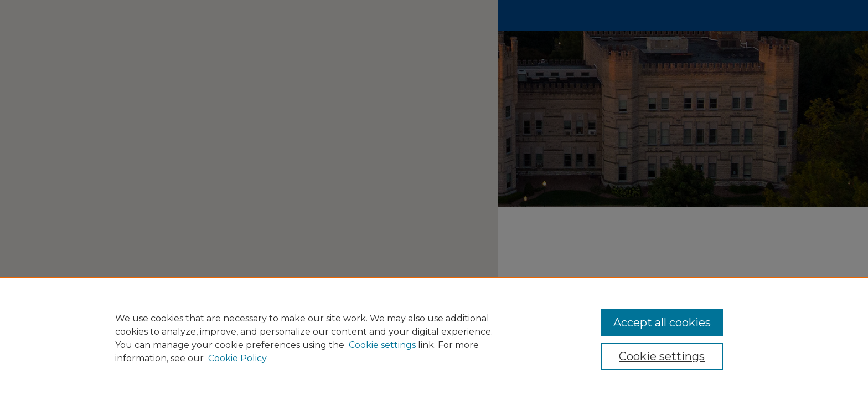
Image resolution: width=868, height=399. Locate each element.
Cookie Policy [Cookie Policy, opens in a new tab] (237, 358)
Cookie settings (382, 345)
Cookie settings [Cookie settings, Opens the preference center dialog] (662, 356)
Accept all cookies (662, 323)
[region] (434, 338)
